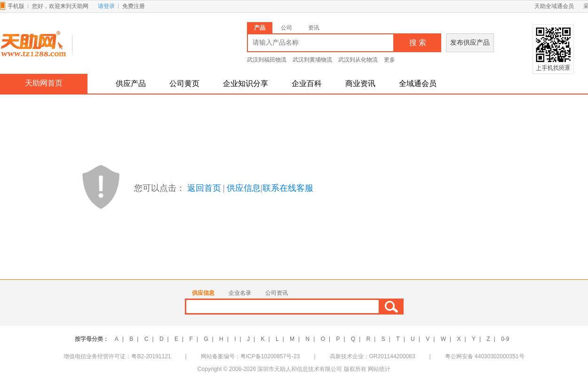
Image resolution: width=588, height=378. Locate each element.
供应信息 (244, 188)
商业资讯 (360, 83)
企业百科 (307, 83)
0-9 (505, 339)
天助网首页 (44, 83)
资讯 (314, 28)
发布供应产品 (470, 43)
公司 (286, 28)
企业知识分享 (246, 83)
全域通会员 (418, 83)
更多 (389, 60)
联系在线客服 (288, 188)
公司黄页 (184, 83)
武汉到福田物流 (267, 60)
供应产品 (131, 83)
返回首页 (204, 188)
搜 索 (418, 43)
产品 (260, 28)
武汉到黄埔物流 (312, 60)
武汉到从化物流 (358, 60)
